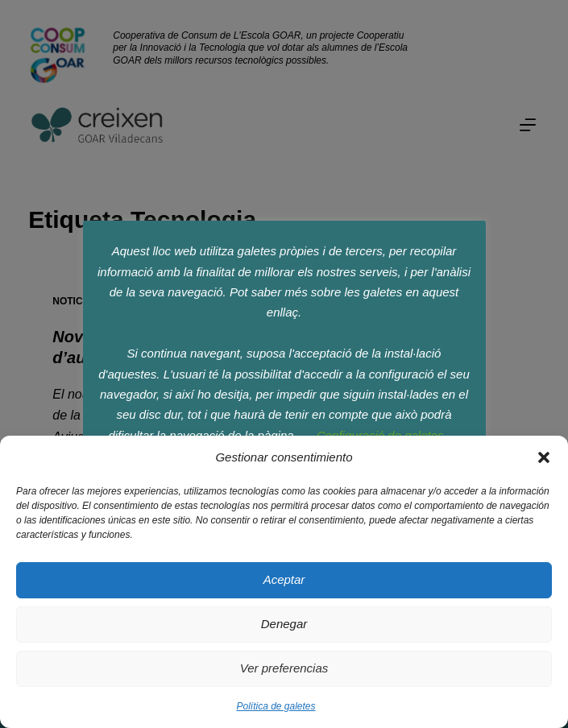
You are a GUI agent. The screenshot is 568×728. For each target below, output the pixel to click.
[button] (544, 457)
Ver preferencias (284, 668)
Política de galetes (276, 706)
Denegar (284, 624)
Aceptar (284, 579)
